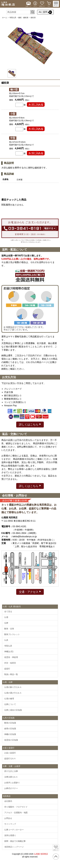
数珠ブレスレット (12, 634)
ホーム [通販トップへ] (5, 18)
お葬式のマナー (11, 788)
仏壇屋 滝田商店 (41, 854)
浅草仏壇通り (10, 835)
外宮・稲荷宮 (10, 663)
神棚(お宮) (9, 651)
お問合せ (8, 818)
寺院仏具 (13, 18)
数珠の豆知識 (10, 723)
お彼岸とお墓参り (12, 783)
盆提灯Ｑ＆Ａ (10, 758)
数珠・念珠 (9, 629)
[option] (30, 44)
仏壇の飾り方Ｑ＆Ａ (13, 687)
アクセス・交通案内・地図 (16, 813)
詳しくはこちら (30, 424)
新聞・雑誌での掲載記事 (15, 841)
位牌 (6, 623)
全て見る (8, 612)
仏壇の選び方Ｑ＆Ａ (13, 693)
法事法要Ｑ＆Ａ (11, 777)
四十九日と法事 (11, 771)
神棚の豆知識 (10, 734)
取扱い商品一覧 (11, 674)
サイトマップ (10, 824)
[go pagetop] (56, 857)
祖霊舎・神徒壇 (11, 657)
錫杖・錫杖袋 (23, 18)
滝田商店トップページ (14, 847)
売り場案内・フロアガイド (16, 807)
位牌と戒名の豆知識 (13, 710)
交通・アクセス (30, 592)
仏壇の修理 (9, 699)
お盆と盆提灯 (10, 753)
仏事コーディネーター (14, 830)
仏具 (6, 640)
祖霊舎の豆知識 (11, 740)
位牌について (10, 704)
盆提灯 (7, 669)
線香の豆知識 (10, 729)
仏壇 (6, 617)
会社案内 (8, 801)
